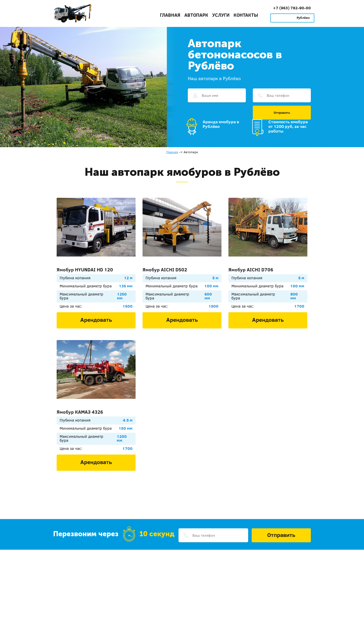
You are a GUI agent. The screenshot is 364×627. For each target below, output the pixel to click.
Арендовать (96, 320)
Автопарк (196, 15)
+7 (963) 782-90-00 (292, 8)
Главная (170, 15)
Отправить (282, 113)
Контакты (246, 15)
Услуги (221, 15)
